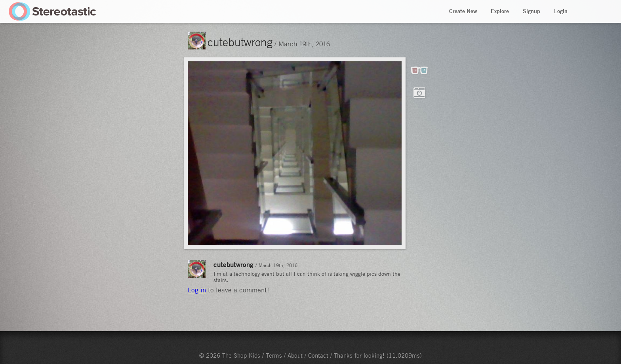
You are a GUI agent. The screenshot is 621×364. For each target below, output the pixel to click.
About (295, 355)
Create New (463, 11)
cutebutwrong (240, 42)
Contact (318, 355)
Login (561, 11)
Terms (274, 355)
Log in (197, 290)
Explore (500, 11)
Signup (531, 11)
